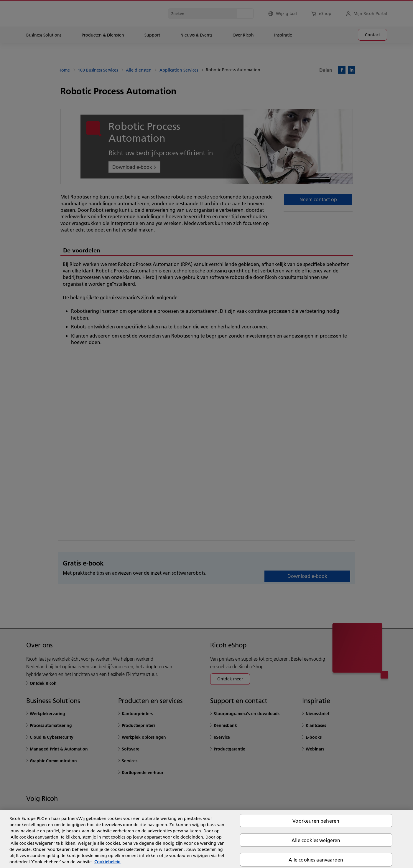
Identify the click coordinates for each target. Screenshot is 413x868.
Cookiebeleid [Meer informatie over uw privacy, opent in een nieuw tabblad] (107, 862)
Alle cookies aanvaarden (316, 860)
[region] (207, 839)
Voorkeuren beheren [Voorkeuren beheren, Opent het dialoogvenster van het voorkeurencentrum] (316, 821)
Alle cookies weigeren (316, 840)
